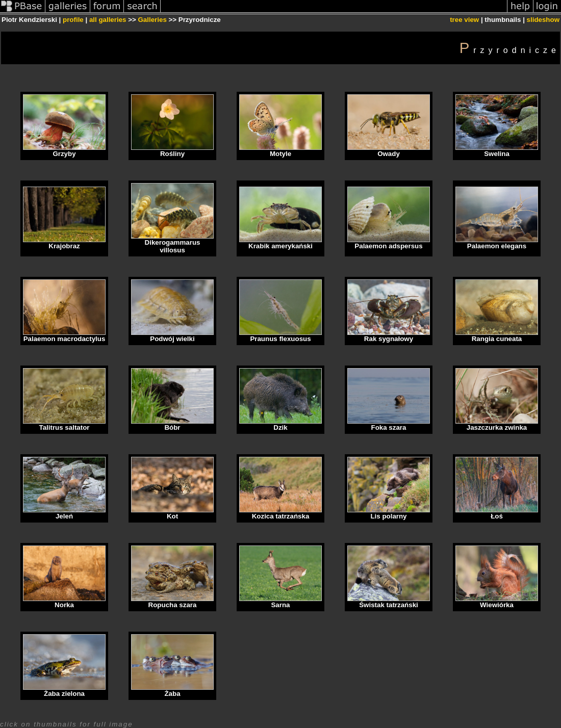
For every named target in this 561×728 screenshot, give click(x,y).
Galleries (152, 20)
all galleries (108, 20)
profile (73, 20)
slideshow (543, 20)
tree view (464, 20)
